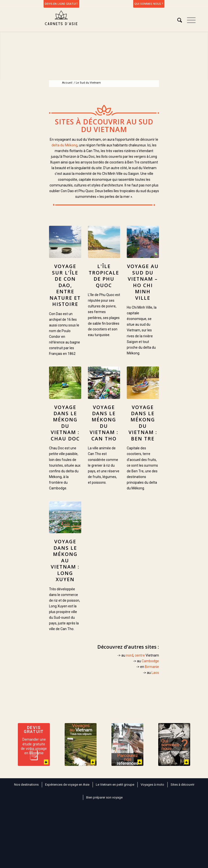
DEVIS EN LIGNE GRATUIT (61, 4)
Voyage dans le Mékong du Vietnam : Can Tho (104, 423)
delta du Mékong (65, 145)
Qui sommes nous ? (149, 4)
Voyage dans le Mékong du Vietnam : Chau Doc (65, 423)
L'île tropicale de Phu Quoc (104, 276)
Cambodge (150, 661)
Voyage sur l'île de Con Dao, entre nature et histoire (65, 285)
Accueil (67, 83)
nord (130, 655)
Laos (155, 673)
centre (140, 655)
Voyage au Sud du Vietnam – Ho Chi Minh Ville (143, 282)
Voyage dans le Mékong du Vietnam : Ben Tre (143, 423)
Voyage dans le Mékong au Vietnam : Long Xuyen (65, 560)
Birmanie (152, 667)
